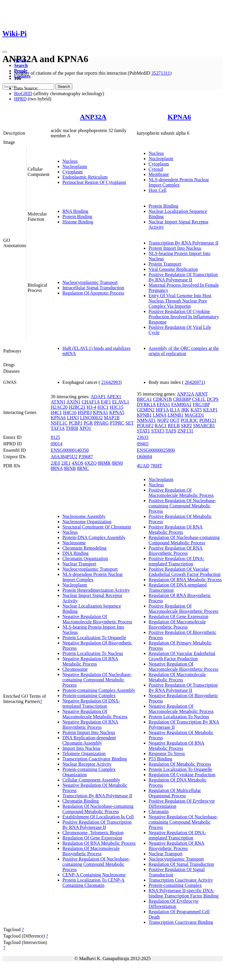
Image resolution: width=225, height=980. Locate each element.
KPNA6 (179, 117)
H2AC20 (59, 407)
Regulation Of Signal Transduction (181, 864)
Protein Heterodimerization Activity (96, 590)
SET (129, 423)
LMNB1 (175, 415)
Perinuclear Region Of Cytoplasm (94, 182)
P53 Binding (160, 759)
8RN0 (117, 463)
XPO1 (85, 428)
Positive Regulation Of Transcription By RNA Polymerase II (183, 277)
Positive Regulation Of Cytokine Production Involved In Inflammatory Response (184, 317)
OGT (175, 420)
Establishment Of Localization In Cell (98, 817)
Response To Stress (167, 754)
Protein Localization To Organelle (94, 638)
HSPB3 (85, 412)
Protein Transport (165, 264)
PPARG (101, 423)
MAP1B (112, 418)
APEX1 (114, 397)
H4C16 (70, 412)
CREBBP (182, 399)
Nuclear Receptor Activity (87, 764)
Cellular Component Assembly (91, 780)
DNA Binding (75, 553)
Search (21, 65)
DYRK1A (146, 405)
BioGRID (23, 94)
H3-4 (92, 407)
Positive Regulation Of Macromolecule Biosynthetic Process (183, 609)
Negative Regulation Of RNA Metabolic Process (90, 661)
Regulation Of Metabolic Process (180, 764)
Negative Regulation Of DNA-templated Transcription (91, 703)
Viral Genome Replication (173, 269)
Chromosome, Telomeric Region (93, 833)
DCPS (213, 399)
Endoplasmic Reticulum (85, 177)
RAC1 (161, 426)
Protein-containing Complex (89, 696)
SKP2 (186, 426)
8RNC (83, 468)
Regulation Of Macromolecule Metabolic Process (177, 677)
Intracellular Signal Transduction (93, 288)
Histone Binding (78, 222)
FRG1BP (201, 405)
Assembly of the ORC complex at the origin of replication (184, 351)
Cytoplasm (73, 172)
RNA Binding (75, 211)
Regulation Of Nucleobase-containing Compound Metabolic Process (98, 809)
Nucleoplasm (75, 166)
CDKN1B (163, 399)
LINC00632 (91, 418)
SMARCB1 (204, 426)
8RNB (70, 468)
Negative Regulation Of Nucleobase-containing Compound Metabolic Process (97, 680)
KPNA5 (117, 412)
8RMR (104, 463)
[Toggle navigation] (5, 52)
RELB (174, 426)
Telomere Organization (84, 754)
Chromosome (75, 669)
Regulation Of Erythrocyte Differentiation (174, 904)
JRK (185, 410)
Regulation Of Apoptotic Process (93, 293)
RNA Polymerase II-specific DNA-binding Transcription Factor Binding (184, 893)
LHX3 (73, 418)
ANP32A (93, 117)
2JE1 (66, 463)
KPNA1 (100, 412)
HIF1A (162, 410)
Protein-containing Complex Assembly (99, 690)
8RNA (57, 468)
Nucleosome (74, 543)
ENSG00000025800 (156, 450)
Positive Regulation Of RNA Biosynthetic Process (175, 551)
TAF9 (171, 431)
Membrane (159, 174)
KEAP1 (210, 410)
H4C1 (56, 412)
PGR (88, 423)
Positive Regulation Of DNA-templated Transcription (177, 561)
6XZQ (91, 463)
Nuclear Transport (79, 564)
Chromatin (158, 811)
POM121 (208, 420)
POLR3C (190, 420)
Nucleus (70, 161)
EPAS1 (163, 405)
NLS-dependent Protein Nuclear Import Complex (179, 182)
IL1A (175, 410)
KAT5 (196, 410)
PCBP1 (76, 423)
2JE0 (55, 463)
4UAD (143, 466)
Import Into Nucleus (81, 748)
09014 (57, 444)
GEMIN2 (146, 410)
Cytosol (156, 169)
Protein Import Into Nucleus (175, 248)
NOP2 (163, 420)
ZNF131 (185, 431)
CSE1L (199, 399)
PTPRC (117, 423)
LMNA (160, 415)
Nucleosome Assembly (84, 516)
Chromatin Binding (81, 801)
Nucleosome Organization (87, 522)
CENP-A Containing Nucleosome (94, 875)
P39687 (86, 457)
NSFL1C (59, 423)
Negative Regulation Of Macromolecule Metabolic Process (95, 714)
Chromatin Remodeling (85, 548)
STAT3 (158, 431)
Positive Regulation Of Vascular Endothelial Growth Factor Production (185, 572)
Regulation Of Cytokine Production (182, 775)
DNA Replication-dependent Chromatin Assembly (89, 740)
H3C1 (103, 407)
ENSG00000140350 (70, 450)
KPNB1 (144, 415)
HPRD (20, 99)
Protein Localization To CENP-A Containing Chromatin (93, 883)
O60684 (144, 457)
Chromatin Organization (85, 559)
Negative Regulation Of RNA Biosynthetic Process (90, 725)
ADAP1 (98, 397)
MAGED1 (194, 415)
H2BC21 (77, 407)
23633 (143, 437)
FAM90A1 (181, 405)
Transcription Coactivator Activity (181, 880)
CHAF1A (91, 402)
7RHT (156, 466)
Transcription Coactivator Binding (95, 759)
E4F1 (106, 402)
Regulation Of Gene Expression (92, 838)
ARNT (201, 394)
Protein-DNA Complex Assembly (94, 537)
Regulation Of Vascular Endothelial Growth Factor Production (182, 656)
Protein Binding (77, 217)
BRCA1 (144, 399)
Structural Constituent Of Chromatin (97, 527)
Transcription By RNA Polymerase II (184, 243)
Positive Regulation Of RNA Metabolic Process (175, 530)
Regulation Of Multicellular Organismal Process (175, 793)
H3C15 (117, 407)
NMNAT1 (146, 420)
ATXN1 (58, 402)
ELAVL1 (121, 402)
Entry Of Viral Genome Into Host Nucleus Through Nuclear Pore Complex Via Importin (180, 301)
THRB (72, 428)
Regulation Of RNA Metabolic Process (99, 843)
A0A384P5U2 (64, 457)
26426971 (194, 382)
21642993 (111, 382)
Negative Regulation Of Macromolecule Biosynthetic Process (97, 619)
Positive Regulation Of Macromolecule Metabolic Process (181, 493)
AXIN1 (74, 402)
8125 (55, 437)
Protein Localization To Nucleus (93, 653)
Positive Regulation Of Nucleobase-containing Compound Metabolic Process (96, 864)
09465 (143, 444)
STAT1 (143, 431)
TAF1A (58, 428)
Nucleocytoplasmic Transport (90, 282)
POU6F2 (145, 426)
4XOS (78, 463)
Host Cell (157, 190)
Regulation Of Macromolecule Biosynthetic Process (91, 851)
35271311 (161, 73)
